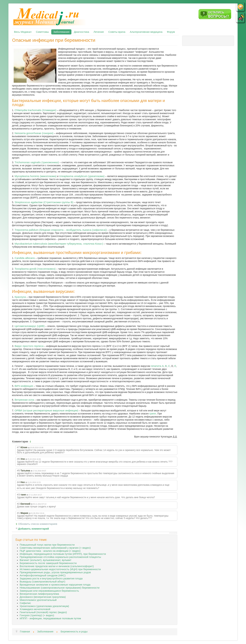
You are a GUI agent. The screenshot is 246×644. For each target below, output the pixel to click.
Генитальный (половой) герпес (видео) (43, 612)
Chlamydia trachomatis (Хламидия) (36, 110)
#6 (18, 459)
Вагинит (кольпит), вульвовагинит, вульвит (46, 560)
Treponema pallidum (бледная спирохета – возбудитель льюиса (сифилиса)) (61, 230)
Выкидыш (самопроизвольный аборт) (42, 581)
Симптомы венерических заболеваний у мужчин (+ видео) (55, 548)
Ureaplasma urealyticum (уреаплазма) (82, 176)
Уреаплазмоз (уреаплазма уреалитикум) (44, 606)
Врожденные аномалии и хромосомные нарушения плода (55, 585)
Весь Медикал (23, 32)
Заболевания (61, 32)
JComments (173, 533)
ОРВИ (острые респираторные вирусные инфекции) (47, 410)
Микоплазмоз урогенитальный (38, 600)
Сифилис (25, 603)
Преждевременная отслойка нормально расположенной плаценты (60, 557)
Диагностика (81, 32)
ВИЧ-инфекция (24, 386)
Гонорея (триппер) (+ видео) (37, 615)
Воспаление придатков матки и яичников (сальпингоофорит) (57, 566)
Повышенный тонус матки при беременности (47, 545)
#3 (18, 495)
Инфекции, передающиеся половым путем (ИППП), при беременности (63, 554)
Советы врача (117, 32)
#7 (18, 447)
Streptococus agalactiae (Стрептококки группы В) (44, 202)
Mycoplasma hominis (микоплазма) (36, 176)
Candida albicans (25, 258)
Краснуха (20, 297)
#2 (18, 504)
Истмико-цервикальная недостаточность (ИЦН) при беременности (60, 569)
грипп (153, 414)
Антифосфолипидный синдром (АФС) (43, 575)
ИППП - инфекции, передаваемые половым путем (50, 618)
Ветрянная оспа (24, 400)
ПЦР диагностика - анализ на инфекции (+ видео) (50, 551)
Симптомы (42, 32)
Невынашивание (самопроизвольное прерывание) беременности (60, 588)
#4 (18, 482)
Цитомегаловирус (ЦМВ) (30, 326)
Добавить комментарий (34, 529)
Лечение (99, 32)
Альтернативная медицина (146, 32)
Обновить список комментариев (38, 524)
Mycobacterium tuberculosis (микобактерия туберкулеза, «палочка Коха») (59, 244)
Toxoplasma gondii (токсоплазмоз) (35, 269)
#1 (18, 513)
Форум (171, 32)
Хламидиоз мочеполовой (35, 609)
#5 (18, 470)
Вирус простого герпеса (29, 346)
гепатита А (157, 366)
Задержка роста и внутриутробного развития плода (51, 578)
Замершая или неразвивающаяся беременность (49, 591)
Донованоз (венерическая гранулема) (43, 597)
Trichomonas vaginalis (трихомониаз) (37, 162)
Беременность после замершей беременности (48, 563)
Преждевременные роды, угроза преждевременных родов (55, 572)
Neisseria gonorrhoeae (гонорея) (34, 133)
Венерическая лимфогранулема (39, 594)
